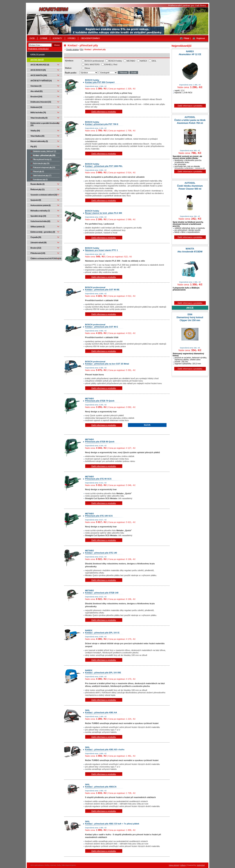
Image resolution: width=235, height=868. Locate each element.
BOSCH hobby (115, 61)
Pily (82, 50)
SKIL (154, 61)
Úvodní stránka (73, 50)
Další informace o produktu (104, 112)
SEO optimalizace (37, 865)
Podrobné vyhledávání (38, 49)
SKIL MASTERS (92, 64)
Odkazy (183, 865)
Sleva (87, 68)
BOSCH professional (94, 61)
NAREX (144, 61)
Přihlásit (186, 38)
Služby (47, 865)
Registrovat (201, 38)
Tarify (59, 865)
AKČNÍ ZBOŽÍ (37, 60)
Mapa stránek (174, 865)
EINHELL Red (111, 64)
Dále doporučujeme (69, 865)
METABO (131, 61)
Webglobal (201, 865)
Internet (53, 865)
